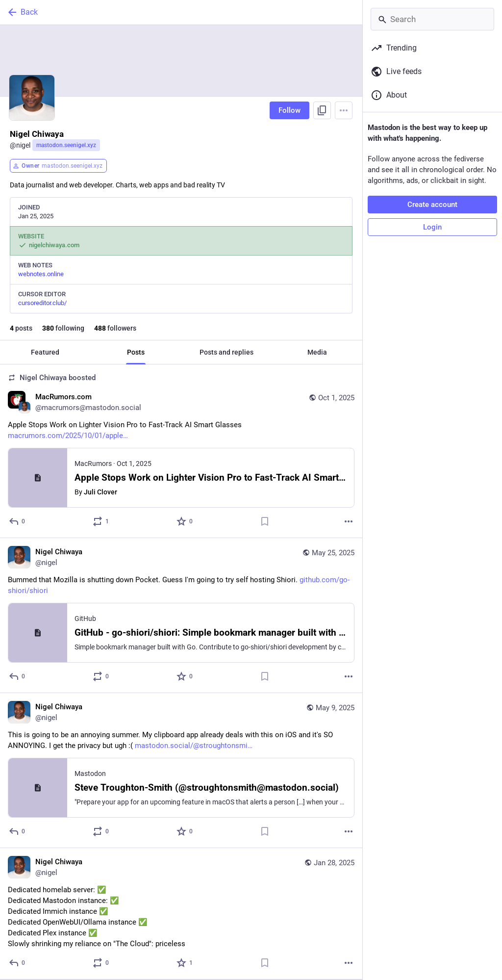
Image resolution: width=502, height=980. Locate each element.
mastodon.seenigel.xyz (66, 145)
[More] (349, 521)
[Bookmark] (265, 521)
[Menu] (344, 110)
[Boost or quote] (101, 521)
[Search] (432, 19)
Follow (289, 110)
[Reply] (17, 521)
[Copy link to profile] (322, 110)
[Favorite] (185, 521)
